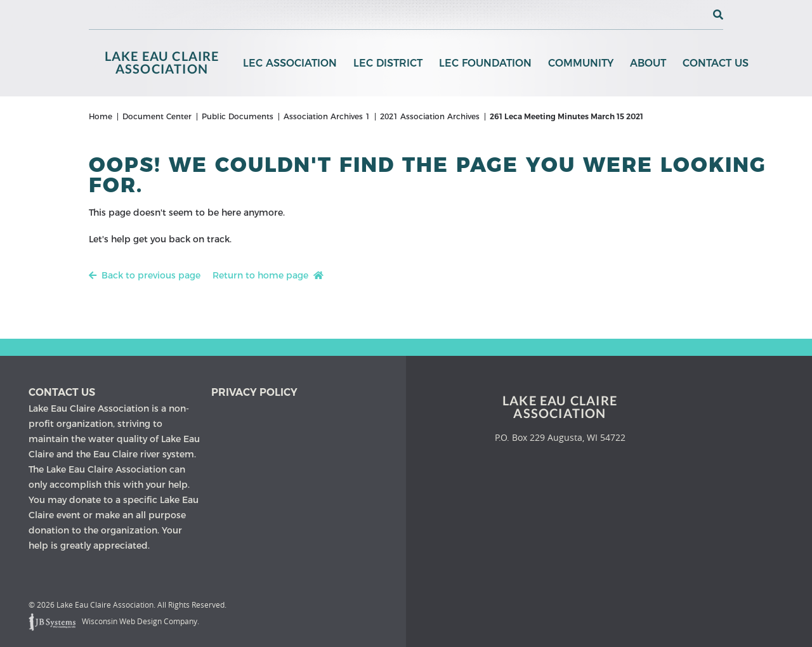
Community (581, 63)
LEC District (388, 63)
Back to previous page (145, 275)
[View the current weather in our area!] (697, 15)
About (648, 63)
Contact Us (716, 63)
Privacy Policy (254, 392)
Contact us (62, 392)
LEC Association (290, 63)
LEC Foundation (485, 63)
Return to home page (268, 275)
